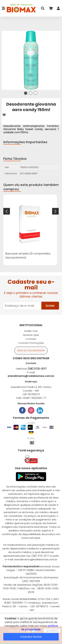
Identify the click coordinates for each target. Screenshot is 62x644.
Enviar (50, 306)
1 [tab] (26, 93)
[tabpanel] (31, 60)
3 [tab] (36, 93)
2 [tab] (31, 93)
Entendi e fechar (31, 637)
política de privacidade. (39, 628)
